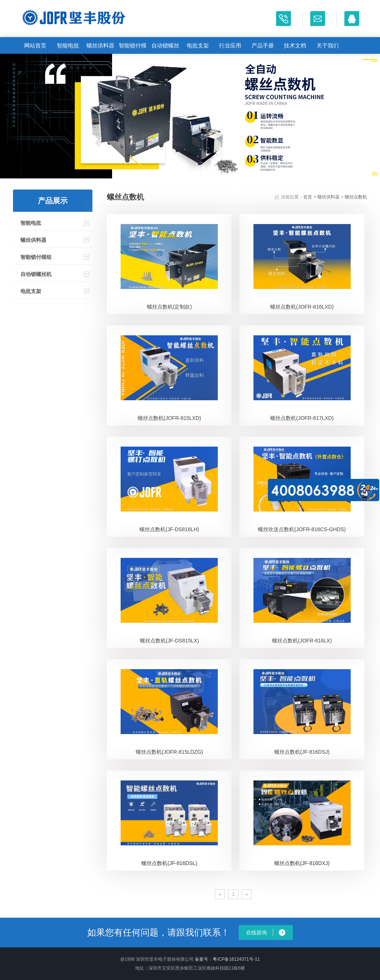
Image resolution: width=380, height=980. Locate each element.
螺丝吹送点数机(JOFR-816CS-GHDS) (302, 529)
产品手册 (263, 45)
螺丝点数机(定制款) (169, 307)
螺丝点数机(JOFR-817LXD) (302, 418)
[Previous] (220, 894)
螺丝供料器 (100, 45)
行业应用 (230, 45)
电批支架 (198, 45)
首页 (308, 197)
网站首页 (35, 45)
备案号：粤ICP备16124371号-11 (227, 959)
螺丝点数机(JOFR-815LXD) (169, 418)
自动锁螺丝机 (165, 48)
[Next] (247, 894)
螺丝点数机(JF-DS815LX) (169, 641)
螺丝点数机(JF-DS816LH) (169, 529)
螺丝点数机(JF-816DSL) (169, 863)
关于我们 (328, 45)
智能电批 (68, 45)
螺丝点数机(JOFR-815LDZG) (169, 752)
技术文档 (295, 45)
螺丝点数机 (356, 197)
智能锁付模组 (133, 48)
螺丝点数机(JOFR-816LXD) (302, 307)
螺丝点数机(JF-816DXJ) (302, 863)
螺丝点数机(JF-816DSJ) (302, 752)
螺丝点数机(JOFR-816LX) (302, 641)
